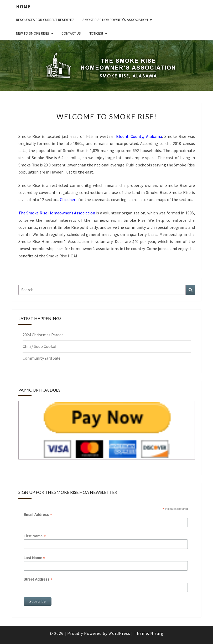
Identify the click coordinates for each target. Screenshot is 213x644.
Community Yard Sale (41, 358)
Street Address (38, 579)
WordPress (119, 633)
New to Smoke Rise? (33, 33)
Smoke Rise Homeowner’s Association (115, 20)
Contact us (71, 33)
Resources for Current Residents (45, 20)
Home (23, 6)
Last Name (35, 558)
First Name (35, 536)
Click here (69, 199)
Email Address (38, 515)
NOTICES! (96, 33)
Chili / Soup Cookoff (40, 346)
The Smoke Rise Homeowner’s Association (57, 213)
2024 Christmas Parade (43, 335)
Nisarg (157, 633)
